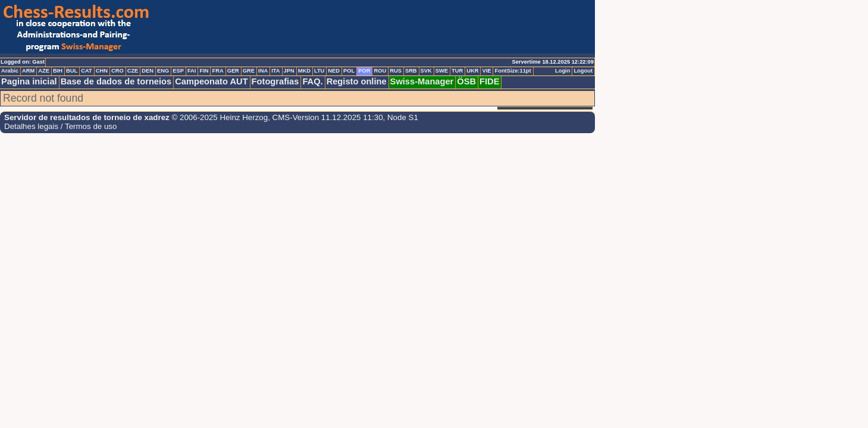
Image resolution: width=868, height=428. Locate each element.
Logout (583, 71)
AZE (44, 71)
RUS (396, 71)
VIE (486, 71)
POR (364, 71)
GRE (249, 71)
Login (563, 71)
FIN (204, 71)
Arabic (10, 71)
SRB (411, 71)
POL (349, 71)
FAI (192, 71)
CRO (117, 71)
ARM (28, 71)
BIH (58, 71)
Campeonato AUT (211, 81)
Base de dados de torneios (116, 81)
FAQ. (312, 81)
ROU (380, 71)
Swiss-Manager (422, 81)
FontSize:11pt (513, 71)
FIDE (489, 81)
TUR (457, 71)
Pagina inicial (29, 81)
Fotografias (275, 81)
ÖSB (466, 81)
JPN (289, 71)
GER (233, 71)
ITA (275, 71)
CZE (133, 71)
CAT (86, 71)
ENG (163, 71)
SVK (426, 71)
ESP (178, 71)
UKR (472, 71)
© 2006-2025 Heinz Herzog (219, 117)
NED (334, 71)
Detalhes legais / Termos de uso (60, 126)
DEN (148, 71)
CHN (102, 71)
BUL (72, 71)
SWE (442, 71)
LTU (319, 71)
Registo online (357, 81)
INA (263, 71)
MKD (304, 71)
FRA (217, 71)
